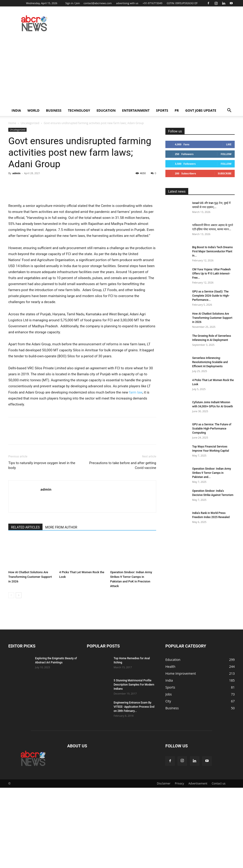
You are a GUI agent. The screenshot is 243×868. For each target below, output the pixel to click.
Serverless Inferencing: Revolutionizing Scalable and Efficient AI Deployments (210, 362)
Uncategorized (30, 123)
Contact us (219, 864)
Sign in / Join (73, 3)
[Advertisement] (121, 70)
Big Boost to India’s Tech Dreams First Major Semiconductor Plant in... (213, 251)
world (33, 110)
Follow (226, 154)
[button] (229, 111)
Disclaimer (164, 864)
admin (16, 173)
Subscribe (225, 173)
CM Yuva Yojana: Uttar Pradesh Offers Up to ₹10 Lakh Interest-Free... (211, 274)
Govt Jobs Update (201, 110)
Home (12, 123)
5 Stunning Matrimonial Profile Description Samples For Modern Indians (134, 765)
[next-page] (19, 676)
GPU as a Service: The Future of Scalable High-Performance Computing (212, 429)
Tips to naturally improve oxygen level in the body (42, 546)
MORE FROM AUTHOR (61, 608)
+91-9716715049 (153, 3)
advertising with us (127, 3)
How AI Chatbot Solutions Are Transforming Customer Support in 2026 (30, 657)
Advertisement (198, 864)
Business (54, 110)
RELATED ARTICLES (25, 608)
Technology (79, 110)
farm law (136, 473)
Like (229, 144)
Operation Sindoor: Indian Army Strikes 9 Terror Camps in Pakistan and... (212, 473)
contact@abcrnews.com (98, 3)
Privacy (179, 864)
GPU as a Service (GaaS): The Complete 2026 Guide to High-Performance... (211, 296)
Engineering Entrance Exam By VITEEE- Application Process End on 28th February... (134, 787)
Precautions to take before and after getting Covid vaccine (123, 546)
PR (177, 110)
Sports (162, 110)
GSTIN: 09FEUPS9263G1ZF (182, 3)
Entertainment (136, 110)
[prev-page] (11, 676)
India (16, 110)
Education (106, 110)
